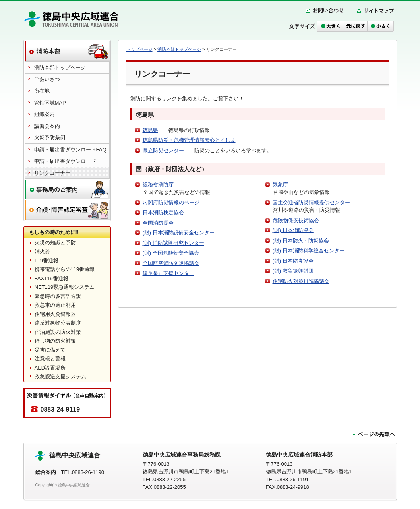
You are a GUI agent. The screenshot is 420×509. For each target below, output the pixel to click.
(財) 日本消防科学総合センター (309, 251)
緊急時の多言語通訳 (58, 296)
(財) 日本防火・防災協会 (301, 241)
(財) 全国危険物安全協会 (171, 253)
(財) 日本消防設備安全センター (179, 233)
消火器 (42, 251)
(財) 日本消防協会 (293, 230)
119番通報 (47, 260)
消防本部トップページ (179, 49)
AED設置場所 (50, 368)
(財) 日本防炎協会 (293, 261)
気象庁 (280, 185)
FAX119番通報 (51, 278)
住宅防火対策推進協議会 (301, 281)
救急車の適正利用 (55, 305)
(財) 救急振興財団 (293, 271)
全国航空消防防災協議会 (171, 263)
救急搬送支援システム (60, 376)
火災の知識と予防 (55, 243)
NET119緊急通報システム (65, 287)
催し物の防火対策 (55, 341)
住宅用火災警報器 (55, 314)
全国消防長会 (158, 223)
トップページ (139, 49)
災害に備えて (50, 350)
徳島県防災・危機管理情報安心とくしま (189, 140)
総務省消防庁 (158, 185)
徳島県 (150, 130)
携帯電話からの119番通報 (65, 269)
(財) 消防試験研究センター (173, 243)
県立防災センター (163, 150)
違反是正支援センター (168, 273)
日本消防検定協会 (163, 212)
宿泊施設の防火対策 (58, 332)
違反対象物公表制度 (58, 323)
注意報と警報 (50, 359)
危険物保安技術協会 (296, 220)
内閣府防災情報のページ (171, 202)
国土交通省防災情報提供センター (311, 202)
